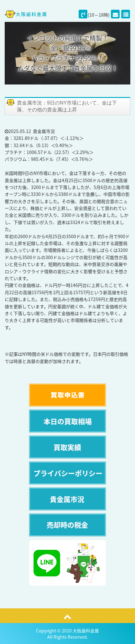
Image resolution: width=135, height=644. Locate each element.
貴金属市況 (44, 131)
